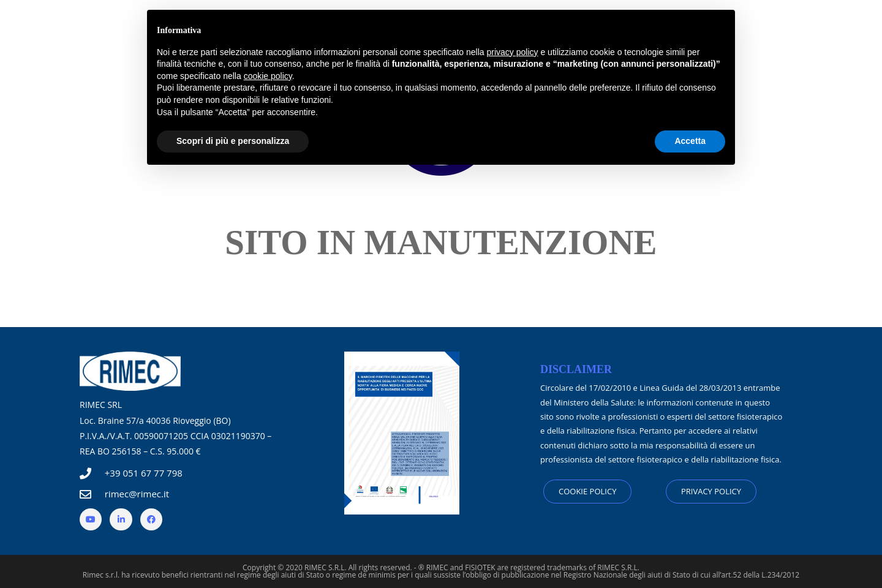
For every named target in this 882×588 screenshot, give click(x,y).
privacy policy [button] (513, 52)
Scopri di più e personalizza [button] (233, 141)
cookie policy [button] (268, 76)
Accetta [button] (690, 141)
